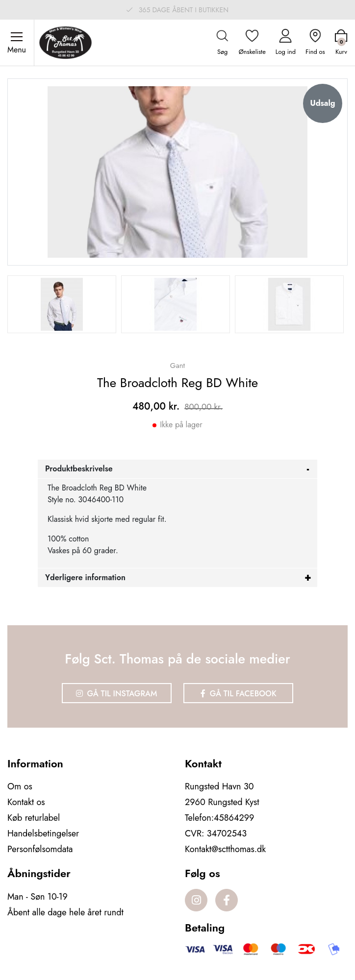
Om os (20, 786)
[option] (62, 304)
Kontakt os (26, 802)
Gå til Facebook (239, 694)
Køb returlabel (34, 818)
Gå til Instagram (117, 694)
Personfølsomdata (40, 849)
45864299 (234, 818)
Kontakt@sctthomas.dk (225, 849)
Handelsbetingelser (43, 833)
